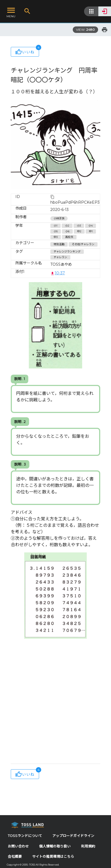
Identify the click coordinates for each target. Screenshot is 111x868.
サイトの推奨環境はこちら (53, 857)
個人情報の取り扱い (55, 846)
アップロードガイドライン (73, 836)
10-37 (58, 273)
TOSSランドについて (25, 836)
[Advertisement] (55, 703)
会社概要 (15, 857)
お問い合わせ (18, 846)
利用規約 (88, 846)
